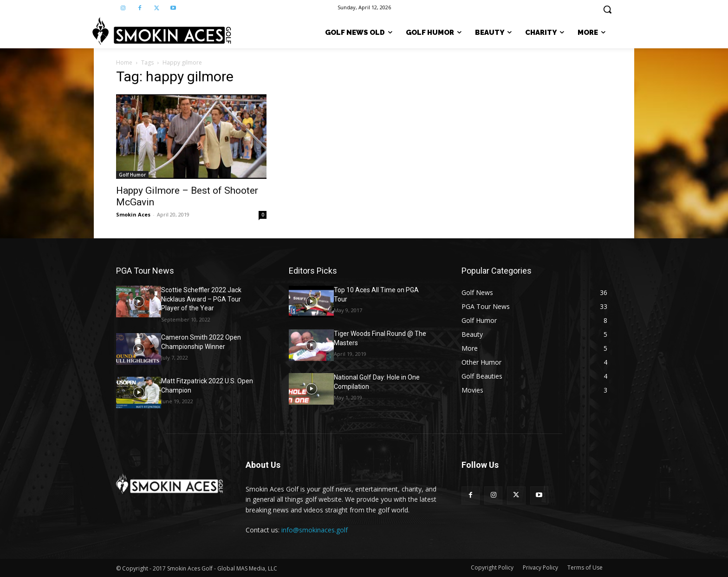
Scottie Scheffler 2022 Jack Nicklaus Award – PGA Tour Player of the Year (201, 299)
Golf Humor (132, 175)
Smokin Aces (133, 214)
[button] (607, 9)
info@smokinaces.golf (315, 530)
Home (124, 62)
